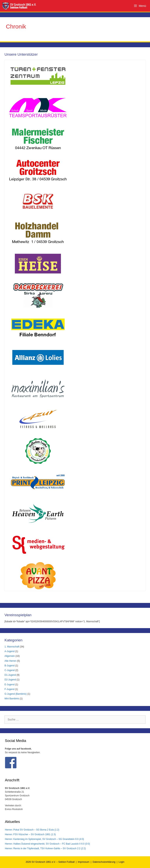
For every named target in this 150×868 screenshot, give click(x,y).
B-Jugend (9, 666)
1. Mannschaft (12, 647)
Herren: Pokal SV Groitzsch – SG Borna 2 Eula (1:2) (32, 830)
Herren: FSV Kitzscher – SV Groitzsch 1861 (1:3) (30, 834)
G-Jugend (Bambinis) (16, 694)
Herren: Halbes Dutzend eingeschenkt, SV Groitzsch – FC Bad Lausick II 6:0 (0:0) (47, 844)
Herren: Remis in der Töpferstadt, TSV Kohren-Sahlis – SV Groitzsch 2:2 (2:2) (45, 848)
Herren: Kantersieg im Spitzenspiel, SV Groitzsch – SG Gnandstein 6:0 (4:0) (44, 839)
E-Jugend (9, 685)
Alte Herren (10, 661)
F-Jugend (9, 689)
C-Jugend (10, 670)
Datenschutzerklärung (104, 862)
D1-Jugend (10, 675)
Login (121, 862)
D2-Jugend (10, 680)
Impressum (83, 862)
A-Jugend (9, 651)
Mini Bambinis (12, 699)
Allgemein (10, 656)
